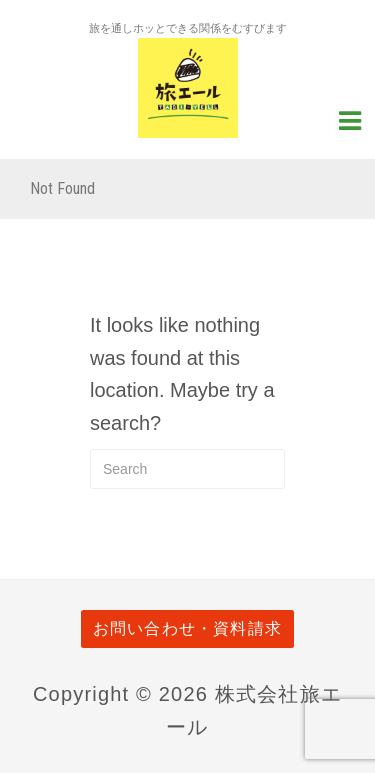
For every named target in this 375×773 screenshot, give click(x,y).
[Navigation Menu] (350, 119)
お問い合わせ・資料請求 (187, 628)
